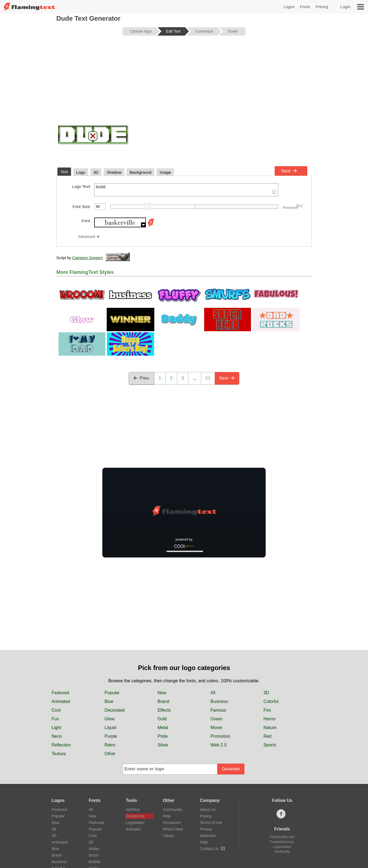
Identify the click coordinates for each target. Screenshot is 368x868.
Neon (57, 736)
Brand (163, 701)
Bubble (95, 862)
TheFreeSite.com (282, 837)
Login (345, 7)
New (162, 693)
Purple (111, 736)
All (213, 693)
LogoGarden (282, 847)
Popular (112, 693)
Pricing (322, 7)
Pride (163, 736)
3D (266, 693)
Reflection (61, 745)
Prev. (142, 378)
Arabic (94, 849)
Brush (94, 855)
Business (219, 701)
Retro (110, 745)
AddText (133, 810)
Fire (267, 710)
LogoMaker (135, 823)
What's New (173, 829)
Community (172, 810)
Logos (289, 7)
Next (289, 171)
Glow (109, 719)
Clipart (168, 836)
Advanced (87, 237)
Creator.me (135, 816)
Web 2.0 (218, 745)
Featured (60, 693)
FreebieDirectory (282, 842)
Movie (216, 728)
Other (110, 754)
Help (167, 816)
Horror (270, 719)
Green (216, 719)
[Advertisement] (184, 82)
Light (56, 728)
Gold (162, 719)
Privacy (206, 829)
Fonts (305, 7)
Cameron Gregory (87, 258)
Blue (109, 701)
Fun (56, 719)
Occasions (172, 823)
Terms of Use (211, 823)
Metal (163, 728)
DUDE (186, 190)
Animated (61, 701)
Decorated (115, 710)
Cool (56, 710)
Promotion (220, 736)
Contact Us (212, 849)
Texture (59, 754)
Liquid (110, 728)
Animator (133, 829)
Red (267, 736)
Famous (218, 710)
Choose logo (141, 31)
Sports (270, 745)
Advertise (208, 836)
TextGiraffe (282, 852)
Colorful (271, 701)
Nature (270, 728)
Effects (164, 710)
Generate (231, 769)
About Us (208, 810)
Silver (163, 745)
